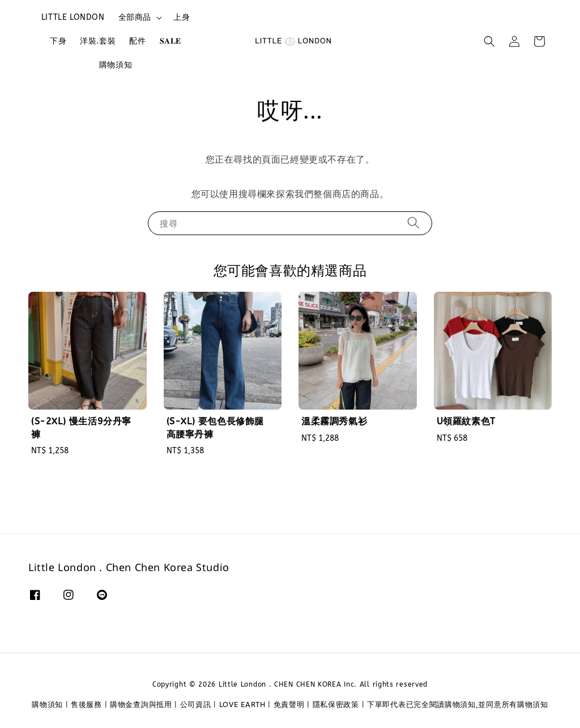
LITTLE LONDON (73, 17)
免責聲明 (289, 704)
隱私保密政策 (336, 704)
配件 (137, 41)
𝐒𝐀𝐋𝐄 (170, 41)
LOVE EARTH (242, 704)
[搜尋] (413, 223)
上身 (182, 17)
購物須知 (116, 65)
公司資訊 (196, 704)
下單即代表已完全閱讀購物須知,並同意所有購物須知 (458, 704)
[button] (489, 41)
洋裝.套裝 (98, 41)
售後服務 (86, 704)
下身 (58, 41)
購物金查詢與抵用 (141, 704)
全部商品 (135, 17)
